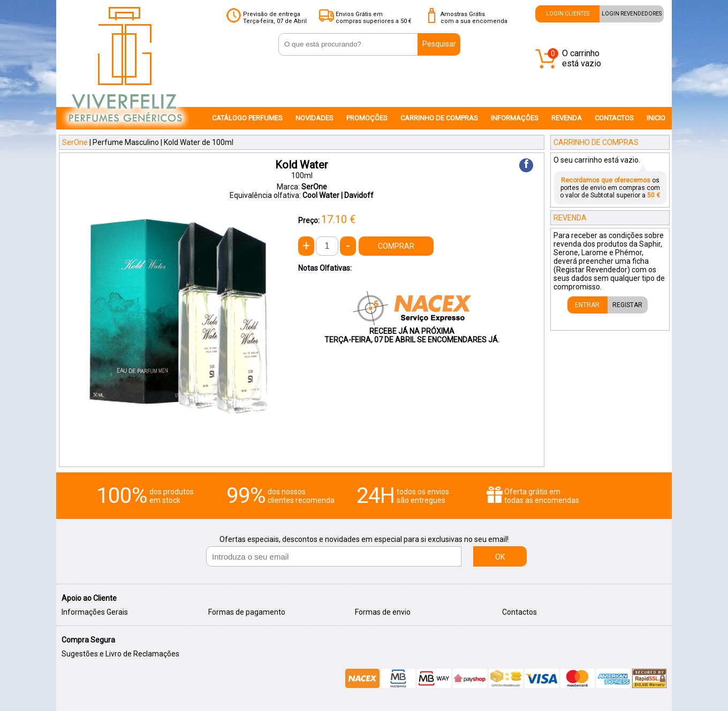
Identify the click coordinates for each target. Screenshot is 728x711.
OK (500, 557)
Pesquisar (439, 44)
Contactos (520, 612)
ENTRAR (587, 305)
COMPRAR (396, 246)
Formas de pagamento (247, 612)
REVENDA (567, 118)
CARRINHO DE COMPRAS (439, 118)
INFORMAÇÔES (515, 118)
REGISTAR (627, 305)
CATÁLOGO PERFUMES (247, 118)
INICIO (656, 118)
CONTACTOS (614, 118)
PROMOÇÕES (367, 118)
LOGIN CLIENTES (568, 14)
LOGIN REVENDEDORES (632, 14)
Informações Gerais (95, 612)
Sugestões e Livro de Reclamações (120, 654)
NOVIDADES (314, 118)
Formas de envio (383, 612)
